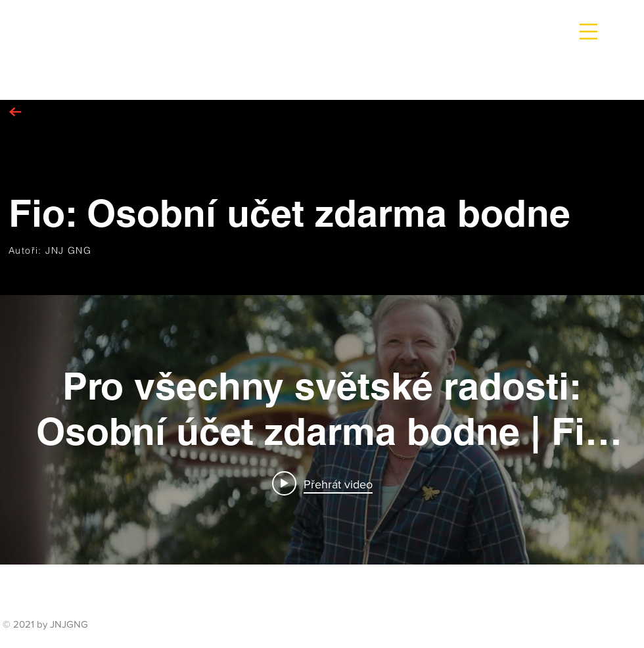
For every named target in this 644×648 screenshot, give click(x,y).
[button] (588, 32)
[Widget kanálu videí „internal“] (322, 430)
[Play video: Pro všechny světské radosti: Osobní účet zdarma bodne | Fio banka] (322, 484)
